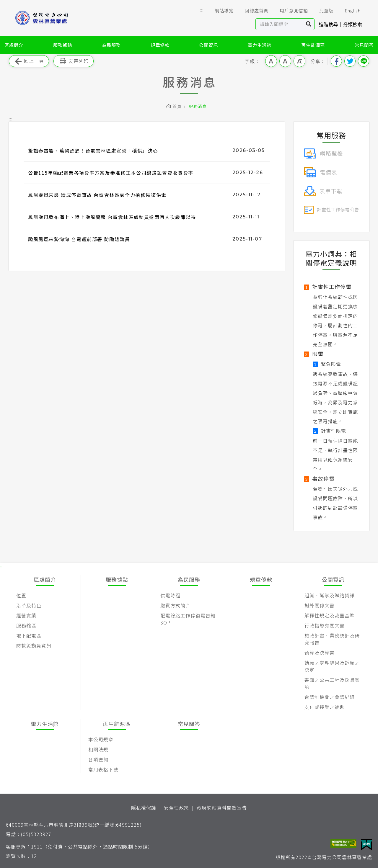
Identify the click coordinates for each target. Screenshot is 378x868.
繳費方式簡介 (175, 605)
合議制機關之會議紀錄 (330, 697)
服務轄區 (26, 625)
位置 (21, 595)
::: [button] (202, 10)
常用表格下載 (103, 769)
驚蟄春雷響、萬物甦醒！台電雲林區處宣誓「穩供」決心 (93, 151)
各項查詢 (98, 759)
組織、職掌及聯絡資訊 (330, 595)
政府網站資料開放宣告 (222, 807)
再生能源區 (313, 45)
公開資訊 (208, 45)
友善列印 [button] (74, 61)
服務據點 (63, 45)
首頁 (177, 106)
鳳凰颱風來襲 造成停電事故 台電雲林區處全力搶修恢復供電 (97, 195)
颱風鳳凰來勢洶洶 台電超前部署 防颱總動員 (79, 239)
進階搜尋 (328, 24)
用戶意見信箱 (290, 11)
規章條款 (160, 45)
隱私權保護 (144, 807)
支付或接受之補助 (325, 707)
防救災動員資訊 (34, 645)
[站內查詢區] (280, 24)
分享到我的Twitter (350, 61)
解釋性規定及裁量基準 (330, 615)
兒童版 (322, 11)
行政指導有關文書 (325, 625)
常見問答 (364, 45)
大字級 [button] (299, 61)
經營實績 (26, 615)
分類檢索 (353, 24)
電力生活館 (260, 45)
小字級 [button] (271, 61)
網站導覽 (220, 11)
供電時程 (170, 595)
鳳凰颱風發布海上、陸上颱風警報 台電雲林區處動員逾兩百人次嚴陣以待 (112, 217)
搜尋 (309, 24)
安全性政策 (176, 807)
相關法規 (98, 749)
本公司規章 (101, 739)
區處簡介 (14, 45)
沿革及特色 (29, 605)
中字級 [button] (285, 61)
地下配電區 (29, 635)
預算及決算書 (320, 653)
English (348, 11)
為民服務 (111, 45)
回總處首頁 (252, 11)
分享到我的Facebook (336, 61)
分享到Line (364, 61)
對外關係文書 (320, 605)
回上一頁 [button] (29, 61)
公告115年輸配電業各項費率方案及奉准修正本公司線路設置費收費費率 (111, 173)
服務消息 (198, 106)
